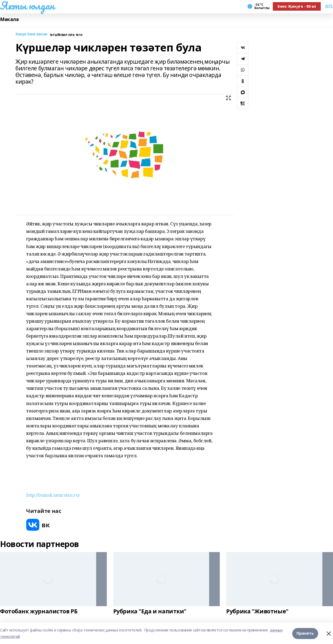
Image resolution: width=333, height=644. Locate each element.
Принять (305, 633)
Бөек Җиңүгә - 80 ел (297, 6)
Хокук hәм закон (31, 34)
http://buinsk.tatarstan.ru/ (53, 495)
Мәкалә (9, 19)
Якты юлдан (27, 6)
